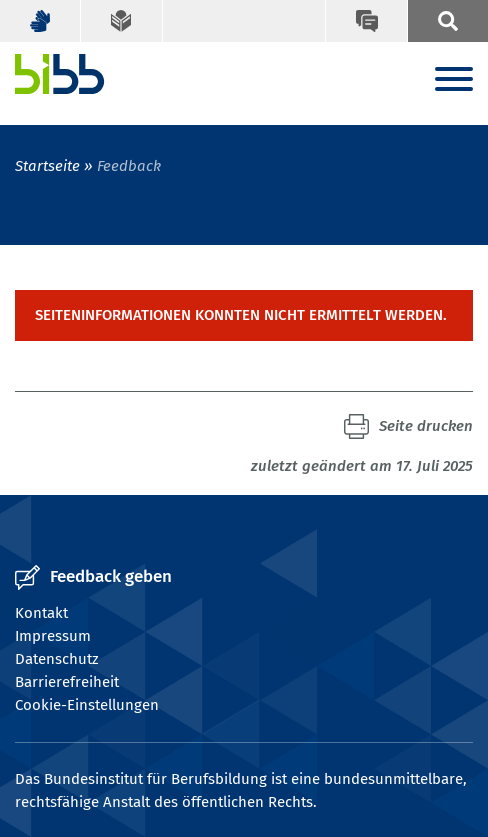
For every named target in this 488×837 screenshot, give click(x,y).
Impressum (53, 636)
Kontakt (41, 613)
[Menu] (454, 80)
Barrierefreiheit (67, 682)
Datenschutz (57, 659)
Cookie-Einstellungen (87, 705)
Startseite (47, 166)
